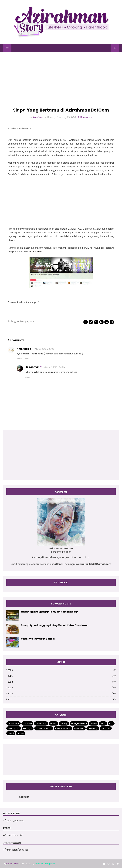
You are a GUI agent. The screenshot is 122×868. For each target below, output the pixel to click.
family (94, 723)
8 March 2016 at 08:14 (55, 367)
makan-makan (44, 728)
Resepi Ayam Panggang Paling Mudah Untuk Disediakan (55, 625)
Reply (19, 359)
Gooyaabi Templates (45, 864)
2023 (62, 688)
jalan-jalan (14, 728)
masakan (79, 728)
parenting (93, 728)
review (21, 733)
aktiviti (53, 723)
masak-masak (63, 728)
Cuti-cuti (27, 723)
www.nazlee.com (33, 252)
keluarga (28, 728)
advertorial (41, 723)
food (103, 723)
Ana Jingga (24, 349)
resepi (11, 733)
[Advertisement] (61, 80)
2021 (62, 699)
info (111, 723)
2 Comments (85, 117)
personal (106, 728)
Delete (27, 359)
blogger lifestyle (20, 321)
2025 (62, 676)
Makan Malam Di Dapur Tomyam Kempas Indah (50, 612)
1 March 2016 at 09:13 (44, 349)
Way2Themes (13, 864)
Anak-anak (14, 723)
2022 (62, 694)
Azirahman (39, 117)
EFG (32, 321)
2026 (62, 670)
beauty (64, 723)
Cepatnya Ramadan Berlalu (38, 639)
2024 (62, 682)
